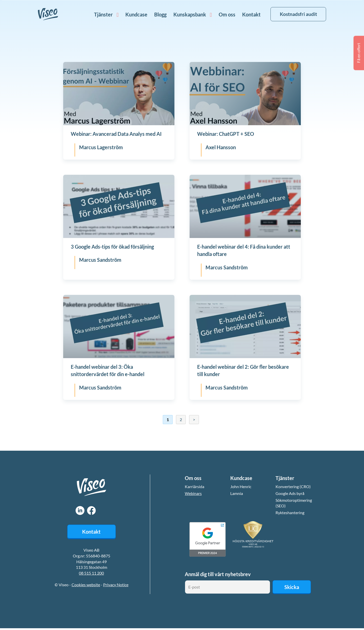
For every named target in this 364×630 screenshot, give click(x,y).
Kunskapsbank (186, 14)
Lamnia (237, 493)
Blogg (157, 14)
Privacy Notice (116, 585)
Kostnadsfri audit (297, 14)
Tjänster (100, 14)
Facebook (91, 510)
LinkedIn (80, 510)
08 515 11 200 (91, 573)
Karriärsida (195, 486)
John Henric (241, 486)
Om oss (223, 14)
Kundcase (133, 14)
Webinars (193, 493)
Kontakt (248, 14)
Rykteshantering (290, 513)
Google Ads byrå (290, 493)
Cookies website (86, 585)
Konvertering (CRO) (293, 486)
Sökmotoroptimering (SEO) (294, 503)
